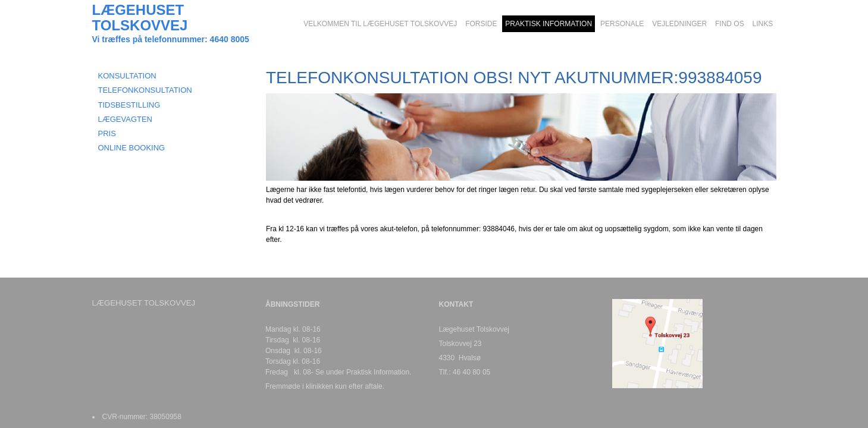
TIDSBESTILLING (129, 105)
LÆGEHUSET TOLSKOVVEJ (140, 18)
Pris (107, 133)
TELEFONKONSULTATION (145, 90)
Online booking (132, 148)
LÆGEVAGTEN (126, 119)
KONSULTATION (127, 76)
